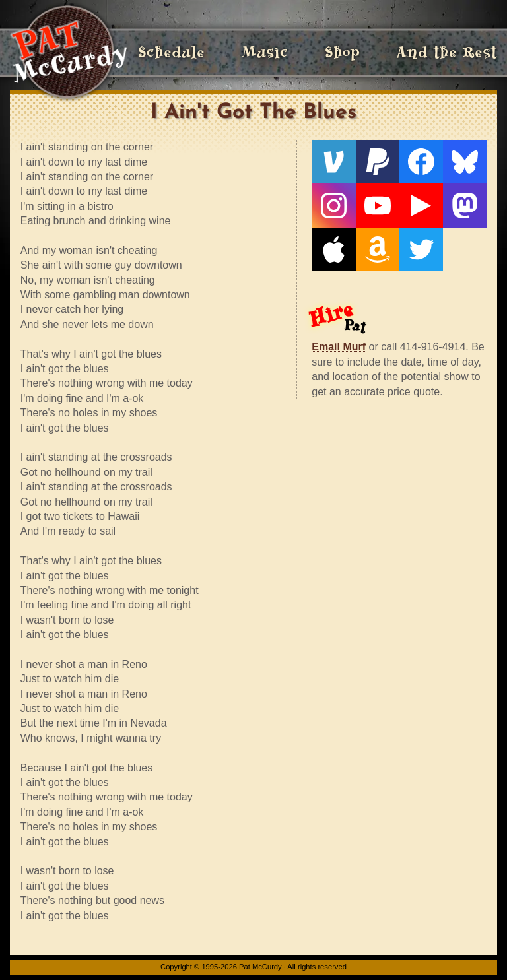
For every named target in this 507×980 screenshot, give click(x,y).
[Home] (68, 53)
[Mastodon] (465, 205)
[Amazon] (378, 249)
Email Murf (339, 347)
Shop (342, 52)
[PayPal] (378, 162)
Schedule (171, 52)
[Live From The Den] (421, 205)
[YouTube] (378, 205)
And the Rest (447, 52)
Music (265, 52)
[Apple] (333, 249)
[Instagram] (333, 205)
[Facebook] (421, 162)
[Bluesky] (465, 162)
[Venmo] (333, 162)
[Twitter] (421, 249)
